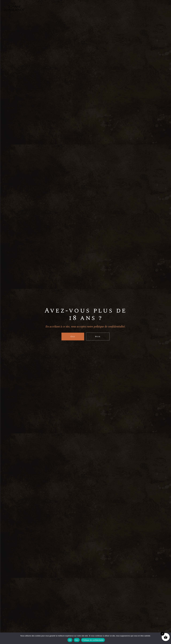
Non (77, 640)
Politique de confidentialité (93, 640)
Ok (70, 640)
